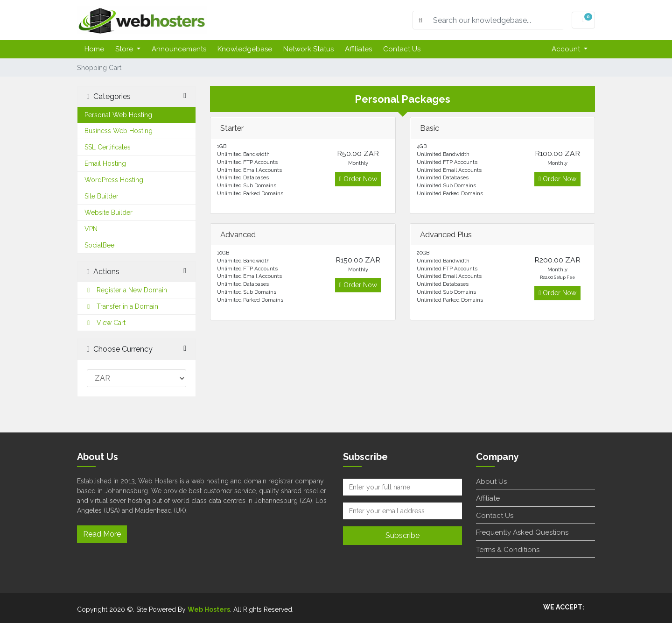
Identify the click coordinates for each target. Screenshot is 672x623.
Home (94, 49)
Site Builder (101, 196)
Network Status (308, 49)
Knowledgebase (245, 49)
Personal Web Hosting (118, 115)
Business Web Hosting (119, 131)
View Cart (105, 323)
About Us (491, 481)
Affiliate (488, 498)
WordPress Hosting (114, 180)
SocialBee (99, 245)
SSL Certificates (108, 147)
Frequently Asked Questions (522, 532)
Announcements (179, 49)
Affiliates (358, 49)
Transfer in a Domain (121, 306)
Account (567, 49)
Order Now (358, 179)
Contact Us (402, 49)
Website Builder (108, 212)
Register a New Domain (126, 290)
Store (125, 49)
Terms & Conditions (508, 550)
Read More (102, 534)
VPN (91, 229)
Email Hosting (105, 163)
